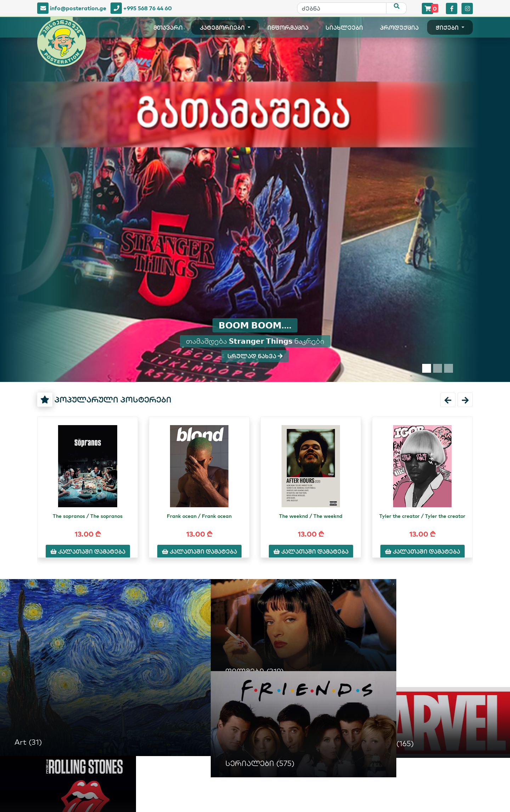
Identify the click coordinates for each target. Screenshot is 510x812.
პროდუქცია (399, 28)
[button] (448, 400)
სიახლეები (344, 28)
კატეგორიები (223, 28)
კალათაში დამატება (88, 551)
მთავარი (168, 28)
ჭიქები (448, 28)
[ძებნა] (342, 8)
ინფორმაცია (288, 28)
